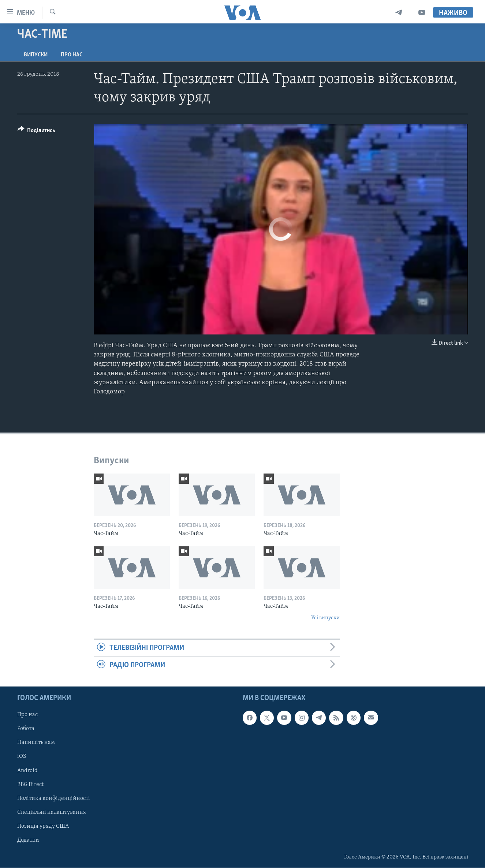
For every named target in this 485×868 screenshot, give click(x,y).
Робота (26, 729)
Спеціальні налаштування (52, 812)
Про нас (72, 55)
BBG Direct (30, 785)
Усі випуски (325, 618)
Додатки (28, 840)
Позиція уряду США (43, 826)
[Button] (37, 132)
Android (27, 771)
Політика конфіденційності (54, 798)
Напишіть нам (36, 743)
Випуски (36, 55)
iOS (22, 757)
